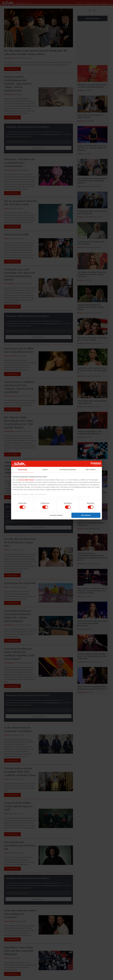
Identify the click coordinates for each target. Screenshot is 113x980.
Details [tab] (45, 470)
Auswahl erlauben (56, 515)
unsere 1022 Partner (26, 480)
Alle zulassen (86, 515)
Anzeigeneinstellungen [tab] (68, 470)
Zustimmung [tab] (22, 470)
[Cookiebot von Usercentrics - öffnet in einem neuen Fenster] (92, 464)
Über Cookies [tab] (91, 470)
